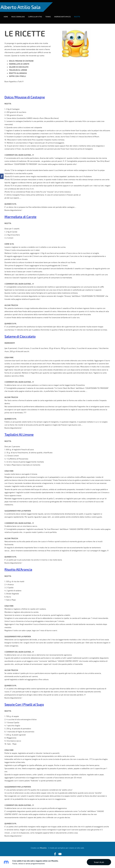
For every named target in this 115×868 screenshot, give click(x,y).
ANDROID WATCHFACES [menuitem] (65, 14)
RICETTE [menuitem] (79, 14)
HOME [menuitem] (8, 14)
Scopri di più (99, 862)
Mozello (43, 843)
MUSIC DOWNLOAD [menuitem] (20, 14)
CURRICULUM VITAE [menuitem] (37, 14)
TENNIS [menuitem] (50, 14)
